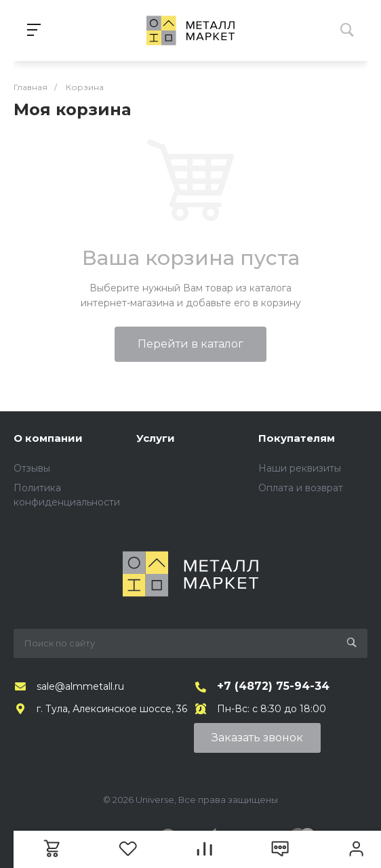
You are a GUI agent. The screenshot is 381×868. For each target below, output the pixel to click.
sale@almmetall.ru (80, 686)
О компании (48, 438)
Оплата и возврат (301, 488)
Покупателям (297, 438)
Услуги (156, 438)
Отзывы (32, 468)
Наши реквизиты (300, 468)
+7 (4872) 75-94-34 (273, 686)
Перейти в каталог (190, 344)
